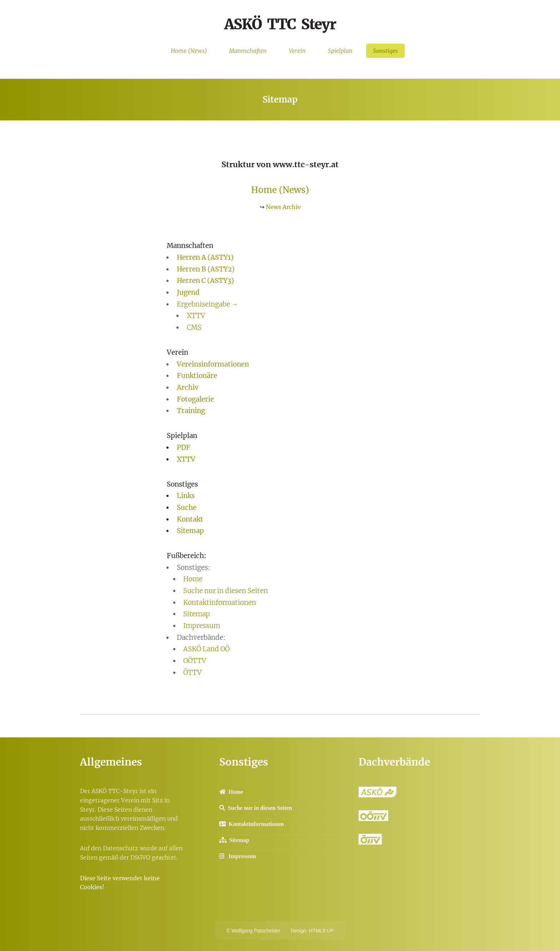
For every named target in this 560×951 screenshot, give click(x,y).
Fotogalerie (195, 399)
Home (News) (189, 51)
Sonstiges (385, 51)
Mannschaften (248, 51)
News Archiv (283, 207)
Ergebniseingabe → (207, 304)
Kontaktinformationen (220, 603)
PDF (184, 447)
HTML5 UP (321, 931)
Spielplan (340, 51)
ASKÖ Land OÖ (206, 649)
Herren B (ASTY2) (206, 269)
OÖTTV (195, 661)
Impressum (202, 626)
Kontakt (190, 519)
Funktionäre (197, 376)
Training (191, 411)
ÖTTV (192, 673)
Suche (187, 507)
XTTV (196, 316)
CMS (194, 327)
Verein (297, 51)
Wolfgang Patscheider (256, 931)
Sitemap (190, 531)
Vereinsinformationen (213, 364)
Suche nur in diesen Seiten (226, 591)
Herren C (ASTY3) (205, 281)
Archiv (188, 387)
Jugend (188, 292)
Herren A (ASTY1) (205, 257)
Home (193, 579)
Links (186, 496)
